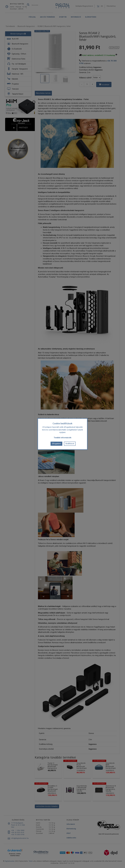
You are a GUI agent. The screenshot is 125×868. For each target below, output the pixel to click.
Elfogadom (57, 444)
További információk (62, 438)
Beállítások (70, 444)
